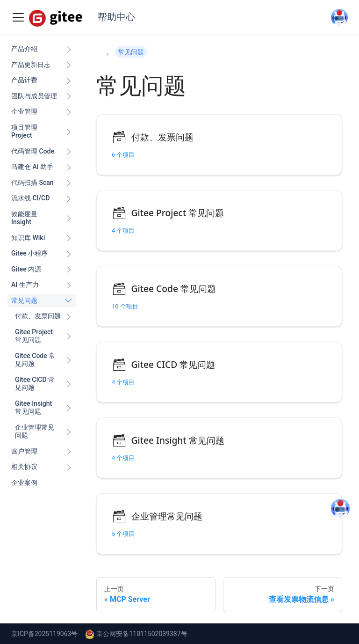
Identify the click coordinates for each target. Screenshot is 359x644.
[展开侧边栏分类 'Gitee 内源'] (69, 270)
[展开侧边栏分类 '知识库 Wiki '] (69, 238)
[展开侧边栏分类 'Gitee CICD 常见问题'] (69, 384)
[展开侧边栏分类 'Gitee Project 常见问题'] (69, 336)
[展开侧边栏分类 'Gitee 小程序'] (69, 254)
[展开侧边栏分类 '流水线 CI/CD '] (69, 198)
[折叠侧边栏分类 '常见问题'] (69, 301)
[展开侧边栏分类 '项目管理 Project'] (69, 132)
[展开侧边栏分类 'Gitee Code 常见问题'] (69, 360)
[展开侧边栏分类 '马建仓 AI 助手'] (69, 167)
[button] (43, 316)
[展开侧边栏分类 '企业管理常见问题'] (69, 432)
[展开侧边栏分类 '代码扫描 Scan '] (69, 183)
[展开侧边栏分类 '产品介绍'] (69, 49)
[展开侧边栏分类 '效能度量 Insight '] (69, 218)
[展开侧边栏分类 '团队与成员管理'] (69, 96)
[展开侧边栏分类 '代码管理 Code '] (69, 152)
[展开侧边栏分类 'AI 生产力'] (69, 285)
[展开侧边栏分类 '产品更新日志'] (69, 65)
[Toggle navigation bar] (18, 17)
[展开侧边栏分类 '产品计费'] (69, 80)
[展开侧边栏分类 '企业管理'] (69, 112)
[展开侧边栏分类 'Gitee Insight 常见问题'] (69, 408)
